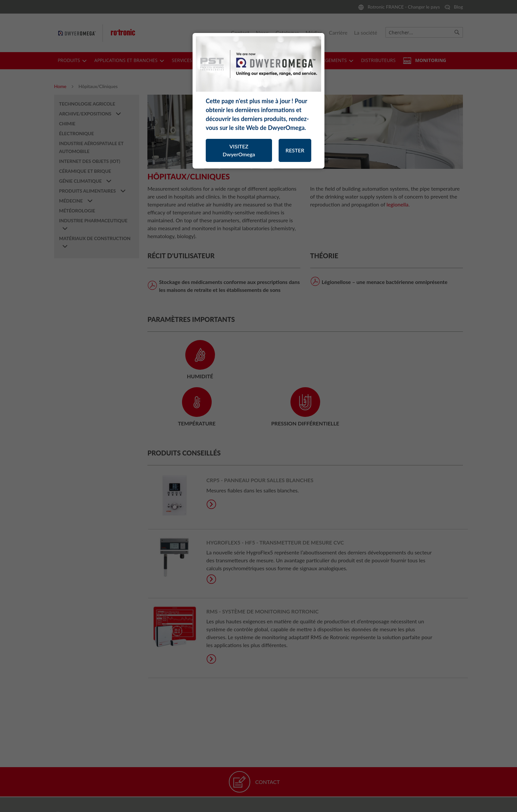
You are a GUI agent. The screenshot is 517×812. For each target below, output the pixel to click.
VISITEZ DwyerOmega (239, 150)
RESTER (295, 150)
